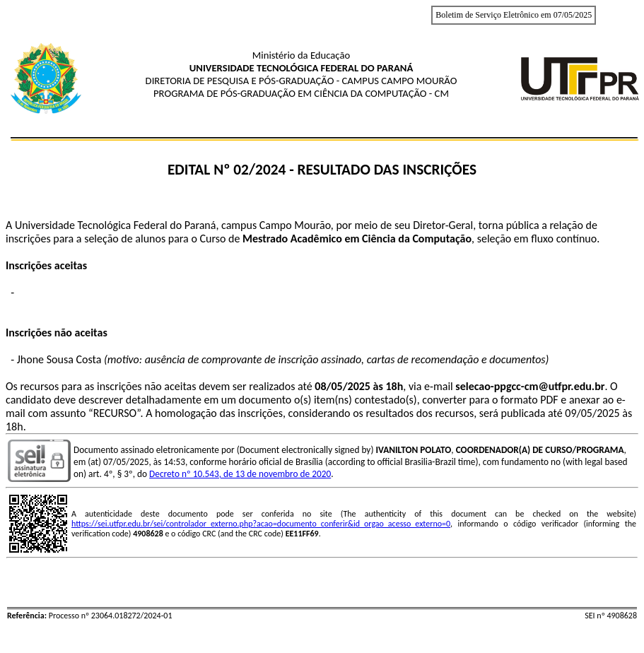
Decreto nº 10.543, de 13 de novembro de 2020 (240, 474)
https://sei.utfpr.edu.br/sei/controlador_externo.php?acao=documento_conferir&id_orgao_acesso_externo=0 (261, 524)
